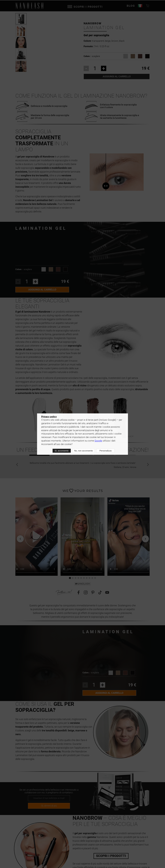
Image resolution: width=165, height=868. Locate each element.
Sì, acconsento (62, 451)
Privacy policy (49, 417)
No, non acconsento (84, 451)
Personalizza (105, 451)
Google (98, 441)
